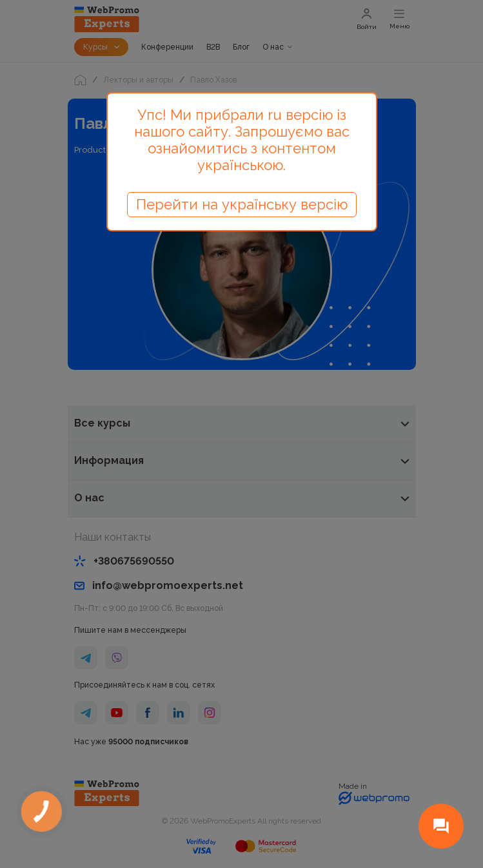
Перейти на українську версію (242, 204)
